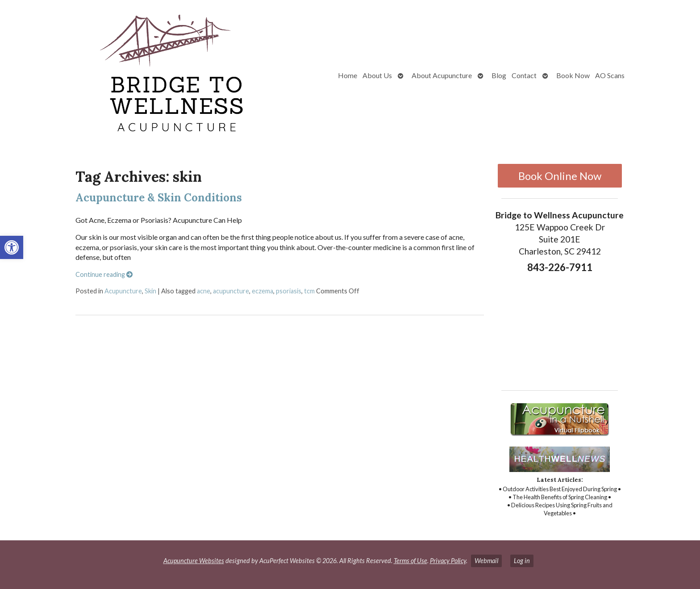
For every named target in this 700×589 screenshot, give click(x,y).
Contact (524, 75)
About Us (377, 75)
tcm (309, 291)
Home (348, 75)
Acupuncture (123, 291)
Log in (522, 561)
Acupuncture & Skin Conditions (159, 198)
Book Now (573, 75)
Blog (499, 75)
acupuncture (231, 291)
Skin (150, 291)
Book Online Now (560, 176)
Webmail (486, 561)
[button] (12, 247)
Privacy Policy (448, 561)
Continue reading (104, 274)
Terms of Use (410, 561)
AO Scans (610, 75)
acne (204, 291)
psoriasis (289, 291)
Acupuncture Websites (194, 561)
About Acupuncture (442, 75)
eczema (262, 291)
